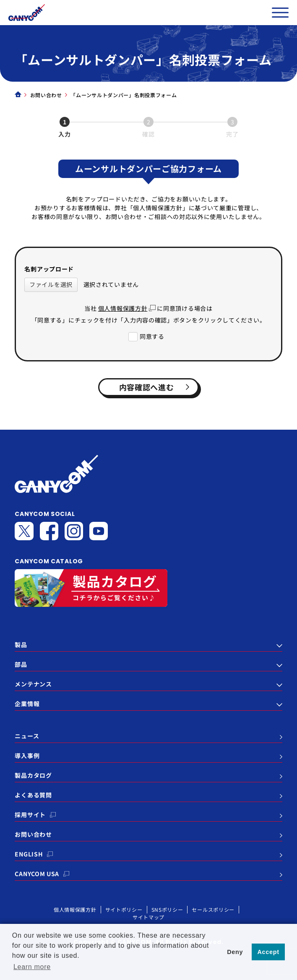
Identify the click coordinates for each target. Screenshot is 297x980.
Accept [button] (268, 952)
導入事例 (27, 756)
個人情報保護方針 (123, 308)
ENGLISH (29, 854)
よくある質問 (33, 795)
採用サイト (30, 815)
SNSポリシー (167, 909)
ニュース (27, 736)
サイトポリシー (124, 909)
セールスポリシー (213, 909)
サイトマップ (148, 917)
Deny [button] (235, 952)
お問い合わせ (46, 95)
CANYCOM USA (37, 874)
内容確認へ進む (157, 387)
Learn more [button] (32, 967)
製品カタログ (33, 775)
